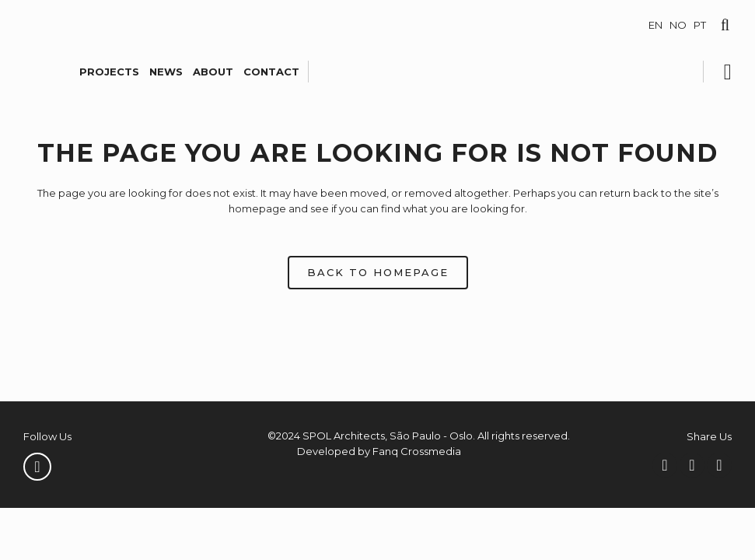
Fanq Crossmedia (417, 451)
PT (700, 25)
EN (655, 25)
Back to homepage (378, 272)
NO (678, 25)
